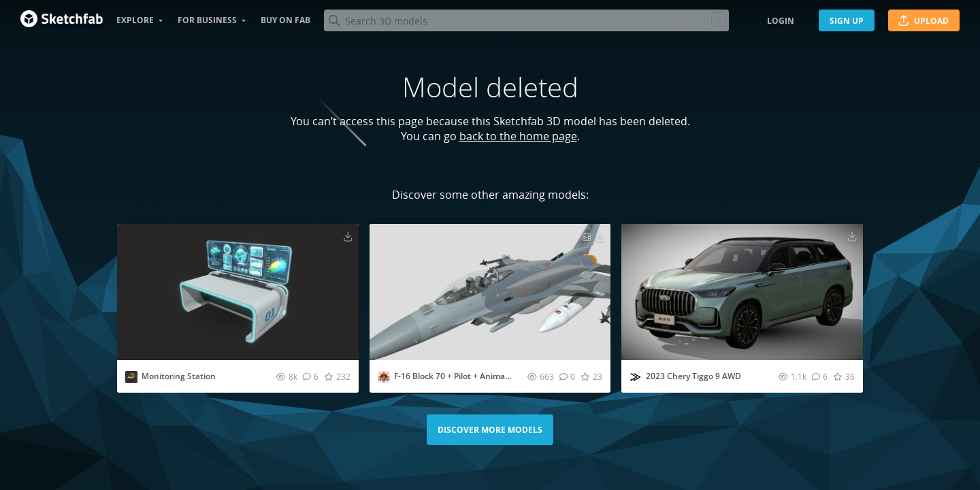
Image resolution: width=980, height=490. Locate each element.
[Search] (526, 20)
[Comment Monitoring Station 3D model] (311, 376)
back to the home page (518, 136)
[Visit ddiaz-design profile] (636, 377)
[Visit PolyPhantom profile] (131, 377)
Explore (135, 20)
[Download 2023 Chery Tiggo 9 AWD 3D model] (852, 236)
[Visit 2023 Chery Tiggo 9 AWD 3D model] (742, 292)
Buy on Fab (285, 20)
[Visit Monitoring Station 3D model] (238, 292)
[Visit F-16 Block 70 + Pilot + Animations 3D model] (490, 292)
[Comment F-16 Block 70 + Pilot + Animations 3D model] (567, 376)
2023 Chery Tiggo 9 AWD (693, 376)
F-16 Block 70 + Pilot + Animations (459, 376)
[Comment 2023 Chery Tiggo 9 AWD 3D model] (820, 376)
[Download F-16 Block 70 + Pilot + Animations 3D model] (600, 236)
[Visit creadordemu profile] (384, 377)
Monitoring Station (179, 376)
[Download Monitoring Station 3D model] (348, 236)
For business (207, 20)
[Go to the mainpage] (62, 20)
